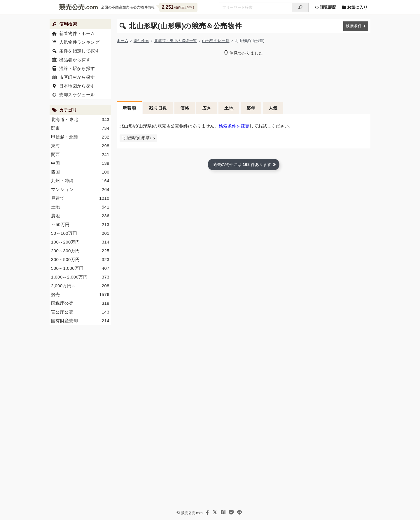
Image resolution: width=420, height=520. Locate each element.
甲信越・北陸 (80, 137)
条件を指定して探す (79, 51)
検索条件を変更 (234, 126)
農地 (80, 216)
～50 (80, 225)
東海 (80, 146)
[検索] (300, 7)
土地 (229, 108)
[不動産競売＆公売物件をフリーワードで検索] (256, 7)
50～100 (80, 233)
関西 (80, 155)
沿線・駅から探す (77, 68)
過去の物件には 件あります (242, 164)
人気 (273, 108)
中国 (80, 163)
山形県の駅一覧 (216, 41)
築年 (251, 108)
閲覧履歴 (325, 7)
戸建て (80, 198)
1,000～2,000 (80, 277)
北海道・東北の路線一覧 (176, 41)
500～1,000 (80, 268)
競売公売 (72, 7)
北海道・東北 (80, 120)
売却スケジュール (77, 95)
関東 (80, 128)
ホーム (123, 41)
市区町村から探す (77, 77)
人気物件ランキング (79, 42)
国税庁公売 (80, 303)
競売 (80, 295)
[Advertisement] (244, 78)
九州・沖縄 (80, 181)
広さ (207, 108)
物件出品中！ (179, 7)
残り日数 (158, 108)
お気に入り (355, 7)
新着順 (129, 108)
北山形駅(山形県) (136, 138)
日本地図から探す (77, 86)
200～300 (80, 251)
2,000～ (80, 286)
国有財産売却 (80, 321)
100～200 (80, 242)
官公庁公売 (80, 312)
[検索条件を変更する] (356, 26)
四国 (80, 172)
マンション (80, 190)
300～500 (80, 260)
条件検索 (141, 41)
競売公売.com (192, 513)
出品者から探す (75, 60)
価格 (185, 108)
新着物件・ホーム (77, 33)
